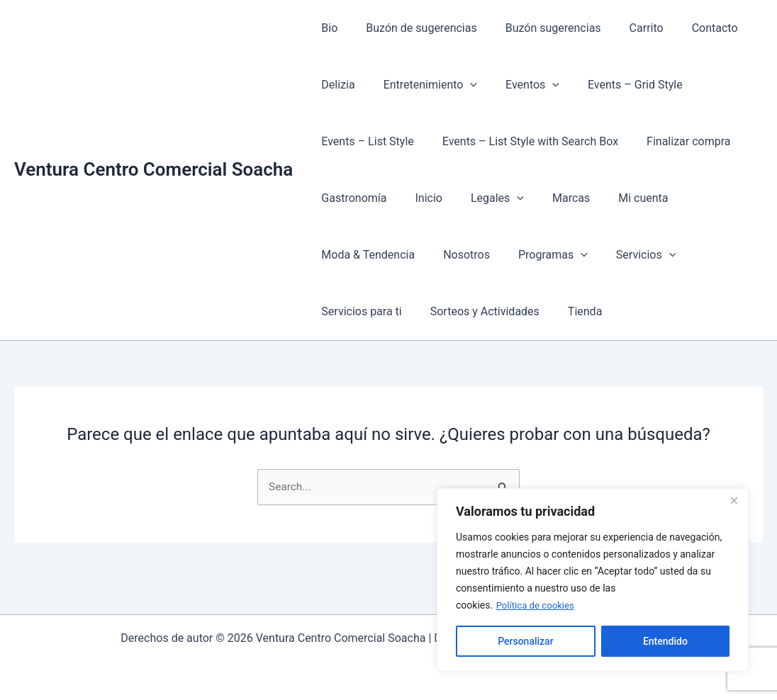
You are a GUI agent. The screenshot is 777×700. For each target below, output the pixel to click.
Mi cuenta (617, 198)
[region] (593, 580)
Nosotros (458, 255)
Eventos (518, 85)
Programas (539, 255)
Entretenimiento (422, 85)
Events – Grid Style (615, 85)
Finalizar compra (674, 141)
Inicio (420, 198)
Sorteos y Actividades (476, 311)
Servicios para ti (358, 311)
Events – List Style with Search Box (522, 141)
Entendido (665, 641)
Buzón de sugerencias (413, 28)
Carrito (627, 28)
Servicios (626, 255)
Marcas (551, 198)
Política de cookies (538, 606)
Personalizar (525, 641)
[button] (462, 85)
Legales (483, 198)
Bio (326, 28)
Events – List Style (364, 141)
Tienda (571, 311)
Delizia (335, 85)
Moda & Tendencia (365, 255)
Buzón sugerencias (539, 28)
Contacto (689, 28)
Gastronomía (351, 198)
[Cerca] (734, 501)
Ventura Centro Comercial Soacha (153, 169)
